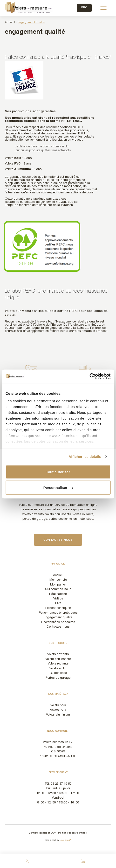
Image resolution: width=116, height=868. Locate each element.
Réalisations (58, 594)
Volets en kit (58, 669)
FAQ (58, 604)
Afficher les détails (85, 457)
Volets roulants (58, 664)
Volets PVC (58, 710)
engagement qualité (31, 22)
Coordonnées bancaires (58, 622)
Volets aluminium (58, 715)
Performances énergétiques (58, 613)
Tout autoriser (58, 472)
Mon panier (58, 585)
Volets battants (58, 654)
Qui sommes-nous (58, 589)
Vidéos (58, 599)
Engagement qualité (58, 618)
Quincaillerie (58, 673)
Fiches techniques (58, 608)
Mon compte (58, 580)
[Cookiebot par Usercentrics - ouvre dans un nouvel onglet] (89, 376)
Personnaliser (58, 488)
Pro (84, 8)
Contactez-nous (58, 540)
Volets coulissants (58, 659)
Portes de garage (58, 678)
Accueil (10, 22)
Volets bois (58, 705)
